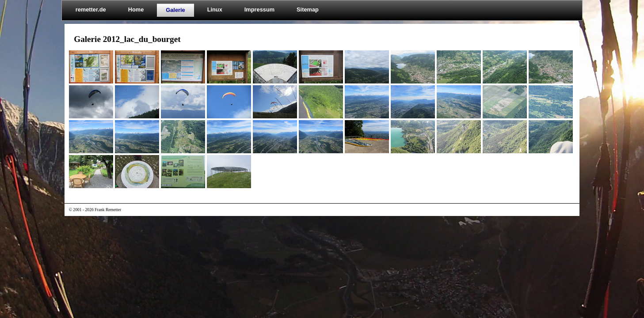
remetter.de (91, 9)
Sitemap (308, 9)
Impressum (259, 9)
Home (136, 9)
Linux (215, 9)
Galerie (175, 10)
